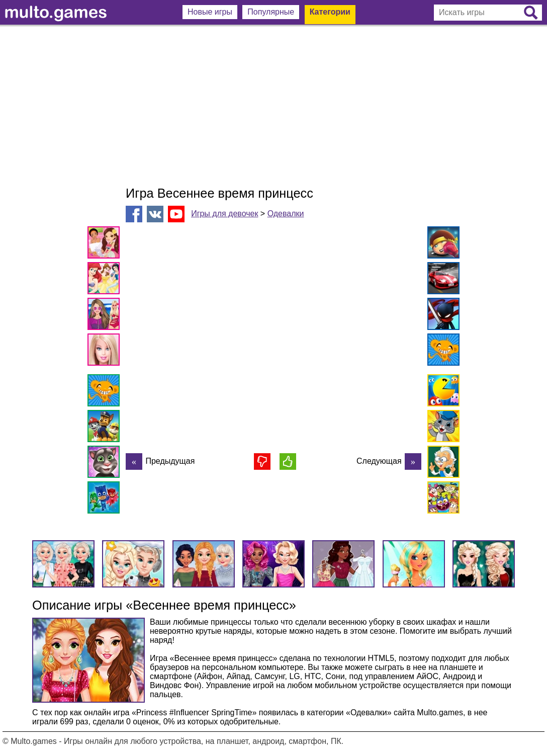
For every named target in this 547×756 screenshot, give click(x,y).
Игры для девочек (224, 214)
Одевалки (286, 214)
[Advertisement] (273, 106)
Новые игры (210, 12)
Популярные (271, 12)
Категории (330, 12)
